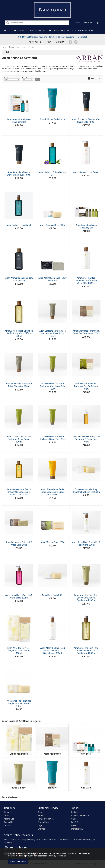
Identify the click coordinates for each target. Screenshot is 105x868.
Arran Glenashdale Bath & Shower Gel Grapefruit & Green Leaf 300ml (19, 492)
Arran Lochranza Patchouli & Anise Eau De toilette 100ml (86, 332)
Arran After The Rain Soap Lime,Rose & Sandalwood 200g (19, 703)
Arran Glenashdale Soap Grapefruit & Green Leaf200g (86, 491)
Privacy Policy (44, 822)
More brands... (77, 829)
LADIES (6, 31)
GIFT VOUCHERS (77, 31)
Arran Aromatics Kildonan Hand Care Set (19, 121)
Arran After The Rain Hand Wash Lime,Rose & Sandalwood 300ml (86, 651)
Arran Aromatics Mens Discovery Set (86, 226)
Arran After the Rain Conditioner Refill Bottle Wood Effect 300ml (86, 281)
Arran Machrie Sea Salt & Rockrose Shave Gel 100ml (53, 438)
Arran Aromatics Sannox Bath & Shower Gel (19, 279)
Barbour (75, 812)
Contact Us (61, 42)
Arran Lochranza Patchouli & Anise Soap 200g (19, 544)
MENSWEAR (19, 31)
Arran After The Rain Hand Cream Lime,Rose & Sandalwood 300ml (53, 651)
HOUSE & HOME (35, 31)
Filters (9, 52)
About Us (8, 812)
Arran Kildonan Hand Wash (19, 225)
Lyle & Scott (76, 822)
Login (77, 23)
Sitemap (41, 829)
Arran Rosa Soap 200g (52, 595)
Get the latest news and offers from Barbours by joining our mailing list (53, 37)
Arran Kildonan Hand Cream (86, 172)
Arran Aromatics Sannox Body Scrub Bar (52, 279)
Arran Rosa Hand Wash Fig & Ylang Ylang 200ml (19, 596)
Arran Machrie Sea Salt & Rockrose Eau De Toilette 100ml (86, 386)
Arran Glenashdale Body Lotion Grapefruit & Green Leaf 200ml (52, 492)
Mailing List (9, 819)
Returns (41, 815)
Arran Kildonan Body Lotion (52, 119)
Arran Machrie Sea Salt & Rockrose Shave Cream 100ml (19, 439)
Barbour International (80, 815)
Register (88, 23)
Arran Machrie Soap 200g (52, 542)
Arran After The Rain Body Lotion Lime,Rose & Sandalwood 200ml (86, 598)
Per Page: (28, 79)
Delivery (41, 812)
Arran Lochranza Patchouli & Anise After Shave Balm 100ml (53, 333)
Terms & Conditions (46, 819)
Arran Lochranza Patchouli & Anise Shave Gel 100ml (19, 385)
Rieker (74, 825)
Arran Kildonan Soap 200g (52, 225)
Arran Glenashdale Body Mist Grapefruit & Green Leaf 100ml (86, 439)
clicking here (62, 856)
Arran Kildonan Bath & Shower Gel (52, 174)
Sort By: (12, 79)
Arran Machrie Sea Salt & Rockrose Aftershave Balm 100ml (53, 386)
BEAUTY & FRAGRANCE (56, 31)
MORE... (92, 31)
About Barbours (36, 42)
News (49, 42)
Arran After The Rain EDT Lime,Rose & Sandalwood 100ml (19, 651)
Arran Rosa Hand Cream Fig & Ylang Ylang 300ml (86, 544)
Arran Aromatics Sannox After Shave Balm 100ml (86, 121)
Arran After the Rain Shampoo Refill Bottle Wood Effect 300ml (19, 333)
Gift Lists (8, 825)
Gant (73, 819)
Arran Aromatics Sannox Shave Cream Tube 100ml (19, 174)
